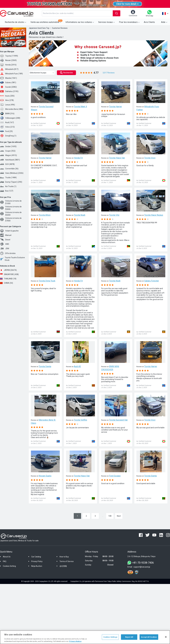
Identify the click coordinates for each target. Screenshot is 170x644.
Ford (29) (6, 131)
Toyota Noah (80, 215)
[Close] (166, 637)
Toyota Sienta (45, 366)
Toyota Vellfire (80, 420)
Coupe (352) (8, 151)
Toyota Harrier (115, 107)
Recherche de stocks (16, 22)
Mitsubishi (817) (9, 69)
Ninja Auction (37, 566)
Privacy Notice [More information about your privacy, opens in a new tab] (75, 641)
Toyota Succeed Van (118, 420)
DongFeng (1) (8, 136)
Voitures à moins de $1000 (11, 202)
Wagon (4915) (8, 155)
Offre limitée (8, 253)
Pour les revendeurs (130, 22)
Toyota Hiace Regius (154, 215)
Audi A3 (77, 366)
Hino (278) (7, 100)
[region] (85, 637)
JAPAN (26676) (8, 270)
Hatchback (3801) (10, 160)
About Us (7, 557)
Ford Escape (115, 476)
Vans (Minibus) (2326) (12, 173)
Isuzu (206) (7, 96)
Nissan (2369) (8, 60)
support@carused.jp (142, 567)
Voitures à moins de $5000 (11, 214)
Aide (165, 22)
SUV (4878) (7, 164)
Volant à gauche (9, 231)
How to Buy (64, 557)
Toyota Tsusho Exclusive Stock (12, 259)
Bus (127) (7, 191)
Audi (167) (7, 122)
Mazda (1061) (8, 78)
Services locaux (107, 22)
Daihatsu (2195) (9, 91)
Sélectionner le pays (42, 73)
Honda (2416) (8, 65)
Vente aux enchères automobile (46, 22)
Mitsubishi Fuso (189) (11, 74)
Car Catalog (36, 557)
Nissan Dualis (45, 476)
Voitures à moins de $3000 (11, 208)
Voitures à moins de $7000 (11, 219)
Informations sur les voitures (80, 22)
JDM (5, 249)
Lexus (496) (7, 105)
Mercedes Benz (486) (12, 109)
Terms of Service (67, 561)
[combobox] (77, 13)
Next (119, 516)
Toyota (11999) (9, 56)
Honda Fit (78, 158)
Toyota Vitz (114, 215)
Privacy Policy (37, 561)
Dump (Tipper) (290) (11, 182)
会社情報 (63, 566)
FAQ (5, 561)
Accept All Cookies (149, 637)
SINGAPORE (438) (9, 274)
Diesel (5, 240)
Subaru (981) (8, 82)
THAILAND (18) (8, 279)
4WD (5, 244)
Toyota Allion (45, 215)
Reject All (129, 637)
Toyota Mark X (80, 107)
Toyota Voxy (150, 158)
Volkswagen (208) (10, 118)
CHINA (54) (6, 283)
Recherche (66, 73)
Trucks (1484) (8, 178)
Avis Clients (149, 22)
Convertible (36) (9, 169)
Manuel (6, 235)
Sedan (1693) (8, 146)
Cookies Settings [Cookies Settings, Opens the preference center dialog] (110, 637)
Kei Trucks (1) (8, 186)
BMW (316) (7, 114)
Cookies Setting (9, 566)
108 (110, 516)
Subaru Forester (152, 281)
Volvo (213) (7, 127)
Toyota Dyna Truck (47, 281)
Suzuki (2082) (8, 87)
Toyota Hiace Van (117, 158)
